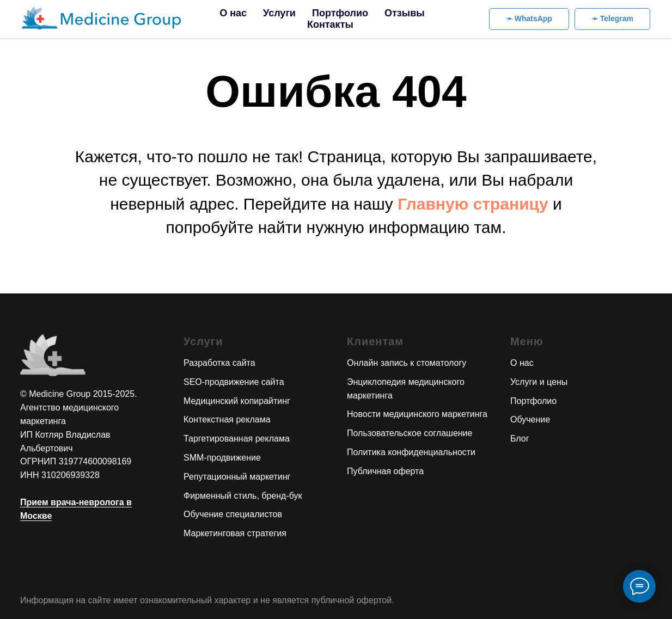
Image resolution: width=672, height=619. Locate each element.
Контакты (330, 24)
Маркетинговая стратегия (235, 533)
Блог (520, 439)
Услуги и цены (539, 382)
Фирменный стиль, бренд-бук (243, 496)
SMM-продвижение (222, 458)
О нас (233, 13)
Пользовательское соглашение (410, 433)
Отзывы (405, 13)
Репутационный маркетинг (237, 477)
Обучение (530, 419)
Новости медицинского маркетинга (417, 414)
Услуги (279, 13)
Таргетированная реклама (237, 439)
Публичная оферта (385, 471)
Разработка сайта (219, 363)
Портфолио (340, 13)
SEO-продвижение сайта (234, 382)
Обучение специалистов (233, 514)
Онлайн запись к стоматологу (407, 363)
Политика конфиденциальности (411, 452)
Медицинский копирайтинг (237, 401)
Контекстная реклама (227, 419)
